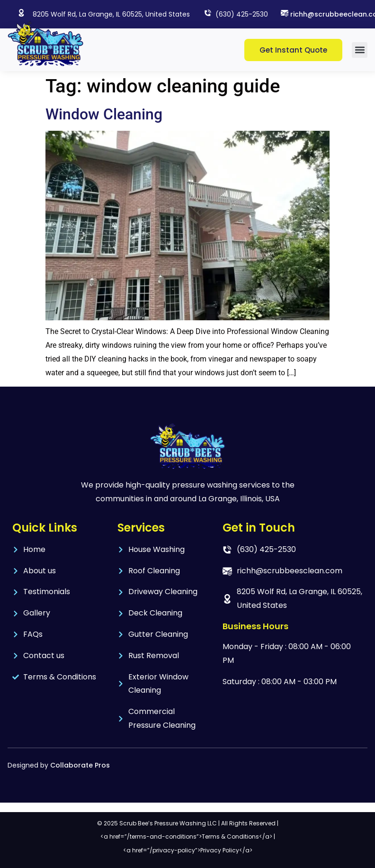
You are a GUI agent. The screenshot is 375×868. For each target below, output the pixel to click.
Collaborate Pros (80, 765)
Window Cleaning (104, 114)
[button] (360, 50)
